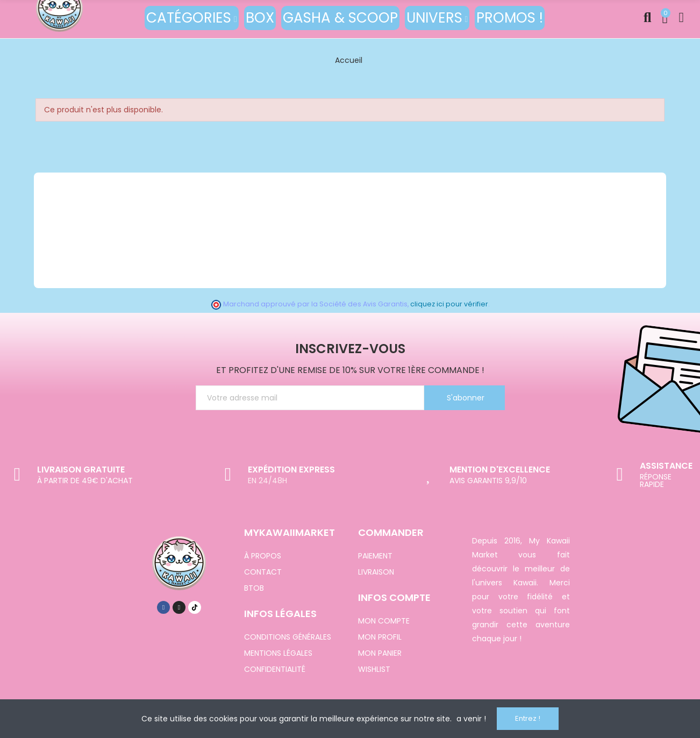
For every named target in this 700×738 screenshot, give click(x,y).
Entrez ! (528, 718)
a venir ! (471, 719)
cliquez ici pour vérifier (449, 304)
